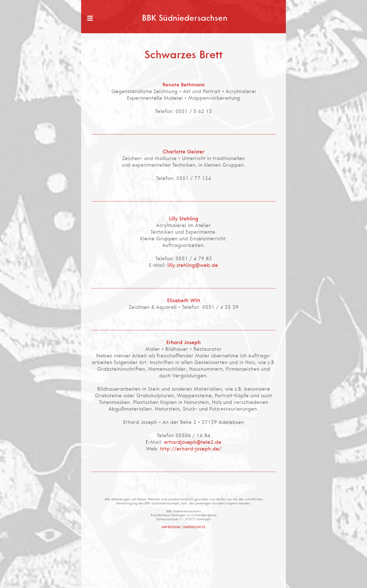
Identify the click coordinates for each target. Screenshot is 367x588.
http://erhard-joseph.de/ (191, 449)
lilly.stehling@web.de (193, 265)
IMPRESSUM (171, 527)
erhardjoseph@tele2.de (193, 442)
